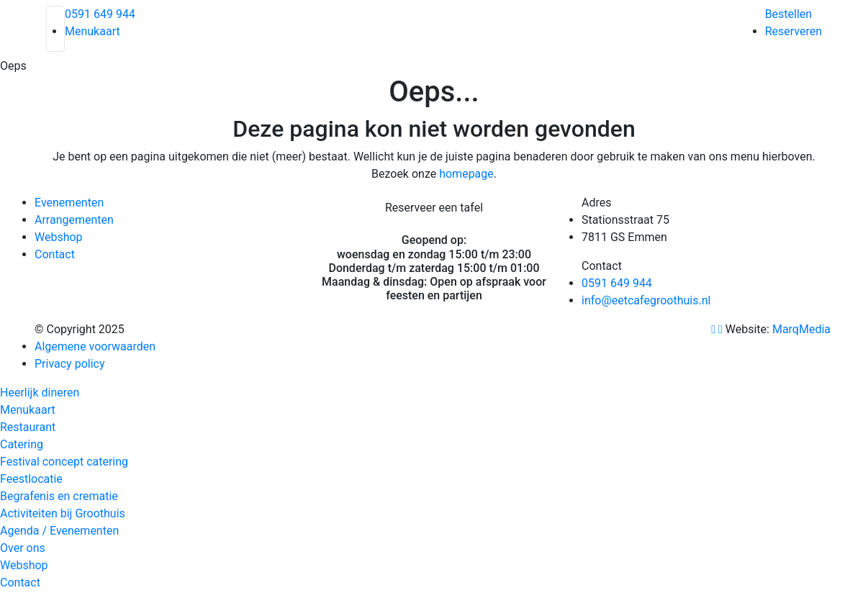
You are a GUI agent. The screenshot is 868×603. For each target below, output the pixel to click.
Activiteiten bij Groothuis (63, 513)
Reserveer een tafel (434, 208)
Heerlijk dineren (40, 393)
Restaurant (28, 427)
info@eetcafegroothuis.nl (646, 300)
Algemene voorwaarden (95, 346)
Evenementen (69, 203)
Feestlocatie (31, 479)
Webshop (59, 237)
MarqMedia (803, 329)
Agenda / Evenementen (59, 531)
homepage (466, 174)
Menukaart (92, 31)
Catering (22, 444)
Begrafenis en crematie (59, 496)
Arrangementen (74, 220)
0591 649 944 (100, 14)
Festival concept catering (64, 462)
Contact (55, 254)
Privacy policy (70, 364)
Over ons (23, 548)
